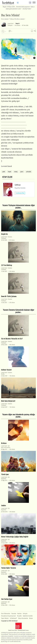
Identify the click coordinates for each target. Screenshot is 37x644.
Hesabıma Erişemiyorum (9, 616)
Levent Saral (11, 24)
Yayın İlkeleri (5, 618)
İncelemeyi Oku (20, 193)
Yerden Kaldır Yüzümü (9, 568)
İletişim (25, 614)
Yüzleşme (10, 25)
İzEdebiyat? (13, 618)
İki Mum (4, 443)
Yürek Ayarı (5, 474)
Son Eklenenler (6, 614)
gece (22, 172)
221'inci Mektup (7, 265)
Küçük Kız (4, 234)
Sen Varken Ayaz (7, 599)
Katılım (19, 614)
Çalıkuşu (18, 185)
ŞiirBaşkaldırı (5, 478)
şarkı (4, 172)
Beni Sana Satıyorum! (8, 401)
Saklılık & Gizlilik (28, 616)
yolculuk (29, 172)
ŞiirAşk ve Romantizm (6, 447)
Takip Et (17, 24)
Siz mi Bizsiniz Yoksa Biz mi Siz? (12, 339)
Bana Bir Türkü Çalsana (9, 296)
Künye (31, 618)
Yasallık (19, 616)
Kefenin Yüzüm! (6, 370)
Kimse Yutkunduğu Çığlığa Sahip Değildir (15, 537)
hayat (10, 172)
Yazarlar (14, 614)
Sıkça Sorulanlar (23, 618)
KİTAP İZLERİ (7, 177)
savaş (16, 172)
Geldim (4, 506)
